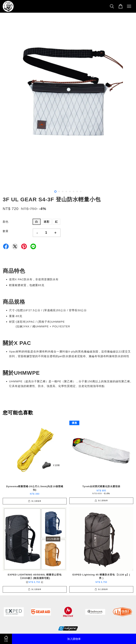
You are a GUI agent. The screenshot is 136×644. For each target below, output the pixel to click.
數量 (6, 231)
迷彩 (47, 222)
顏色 (6, 222)
